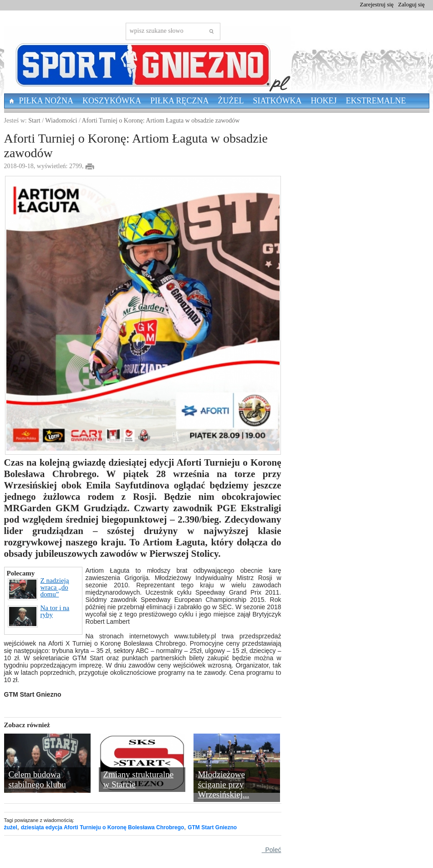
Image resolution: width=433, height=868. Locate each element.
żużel (11, 827)
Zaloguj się (411, 4)
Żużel (231, 101)
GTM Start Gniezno (212, 827)
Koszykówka (112, 101)
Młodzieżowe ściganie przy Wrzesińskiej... (224, 784)
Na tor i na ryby (39, 616)
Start (34, 121)
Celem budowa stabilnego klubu (37, 779)
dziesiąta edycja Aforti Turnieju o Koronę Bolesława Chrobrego (103, 827)
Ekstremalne (376, 101)
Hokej (324, 101)
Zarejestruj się (377, 4)
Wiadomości (61, 121)
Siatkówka (278, 101)
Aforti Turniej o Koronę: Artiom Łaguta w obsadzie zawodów (161, 121)
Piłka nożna (46, 101)
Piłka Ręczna (180, 101)
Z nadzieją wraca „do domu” (38, 589)
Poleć (272, 850)
